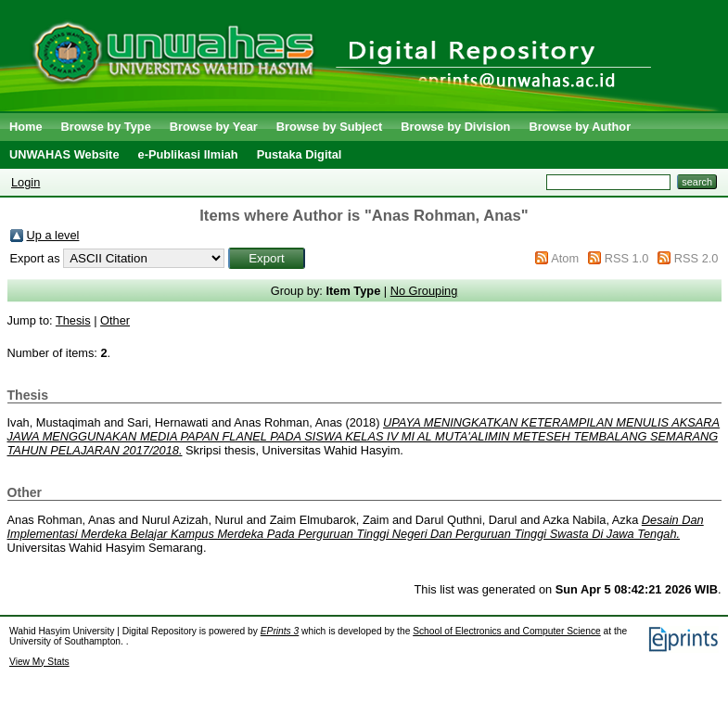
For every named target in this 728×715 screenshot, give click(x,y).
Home (26, 127)
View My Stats (39, 662)
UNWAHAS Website (64, 154)
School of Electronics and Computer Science (507, 631)
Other (115, 320)
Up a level (53, 235)
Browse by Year (214, 127)
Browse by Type (106, 127)
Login (26, 182)
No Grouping (424, 291)
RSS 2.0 (696, 258)
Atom (565, 258)
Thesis (73, 320)
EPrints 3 (280, 631)
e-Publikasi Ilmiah (188, 154)
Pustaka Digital (300, 154)
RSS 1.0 (627, 258)
